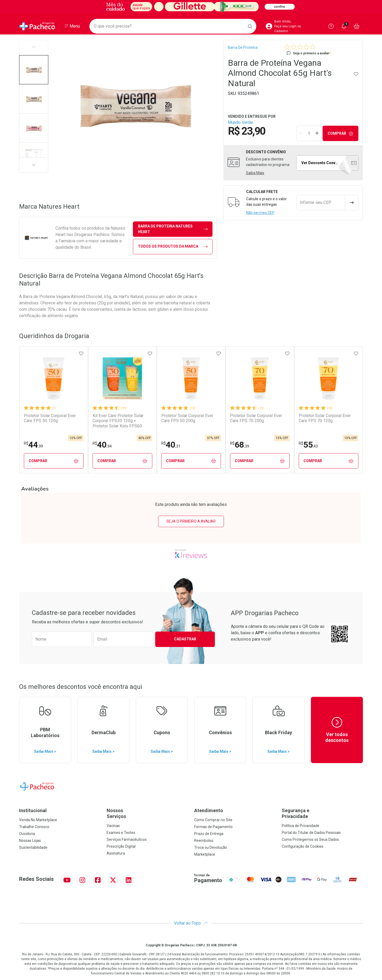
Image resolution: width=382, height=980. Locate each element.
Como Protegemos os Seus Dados (310, 839)
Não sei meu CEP (260, 213)
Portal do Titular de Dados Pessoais (311, 833)
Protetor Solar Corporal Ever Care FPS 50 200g (187, 418)
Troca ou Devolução (211, 847)
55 (308, 445)
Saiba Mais (255, 173)
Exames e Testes (121, 833)
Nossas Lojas (30, 841)
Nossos (147, 813)
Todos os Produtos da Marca (173, 246)
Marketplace (205, 854)
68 (240, 445)
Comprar (341, 134)
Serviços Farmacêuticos (127, 839)
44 (33, 445)
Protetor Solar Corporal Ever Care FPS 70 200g (256, 418)
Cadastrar (185, 639)
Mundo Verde (240, 122)
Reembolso (204, 841)
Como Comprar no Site (213, 820)
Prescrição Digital (121, 846)
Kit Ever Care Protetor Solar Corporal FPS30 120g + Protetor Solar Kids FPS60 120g (118, 421)
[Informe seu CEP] (321, 203)
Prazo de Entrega (209, 834)
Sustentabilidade (33, 847)
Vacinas (113, 826)
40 (102, 445)
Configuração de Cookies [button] (303, 846)
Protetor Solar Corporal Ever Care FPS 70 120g (325, 418)
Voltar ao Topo (191, 923)
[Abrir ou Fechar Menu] (72, 26)
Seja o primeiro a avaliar (191, 521)
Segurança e (322, 813)
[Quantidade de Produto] (309, 133)
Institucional (33, 810)
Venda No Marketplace (38, 820)
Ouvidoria (27, 834)
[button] (34, 70)
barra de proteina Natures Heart (173, 229)
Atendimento (209, 810)
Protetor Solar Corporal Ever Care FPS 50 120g (50, 418)
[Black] (191, 7)
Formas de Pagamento (213, 827)
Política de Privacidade (301, 826)
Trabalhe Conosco (34, 827)
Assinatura (116, 853)
